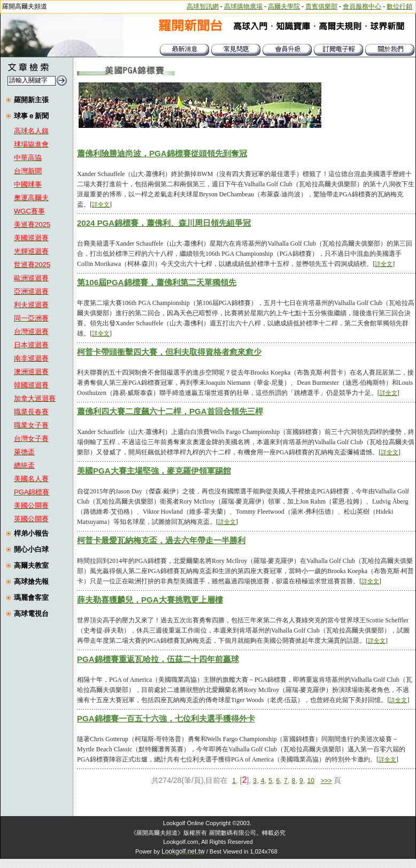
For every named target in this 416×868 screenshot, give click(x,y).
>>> (326, 781)
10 (310, 781)
